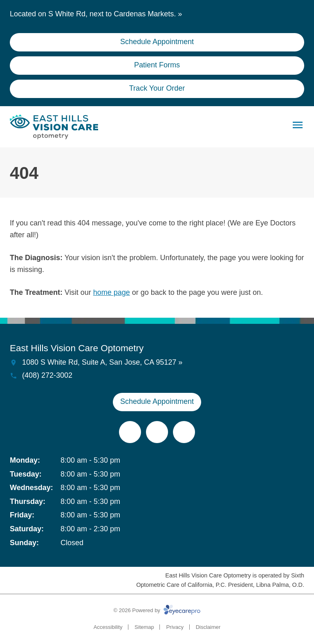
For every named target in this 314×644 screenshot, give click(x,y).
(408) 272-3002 (47, 375)
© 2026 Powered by (157, 610)
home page (112, 292)
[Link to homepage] (54, 127)
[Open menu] (298, 125)
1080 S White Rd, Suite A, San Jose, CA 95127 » (102, 362)
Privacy (175, 627)
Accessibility (108, 627)
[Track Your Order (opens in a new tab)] (157, 89)
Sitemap (144, 627)
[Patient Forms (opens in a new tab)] (157, 66)
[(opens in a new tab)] (130, 432)
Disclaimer (208, 627)
